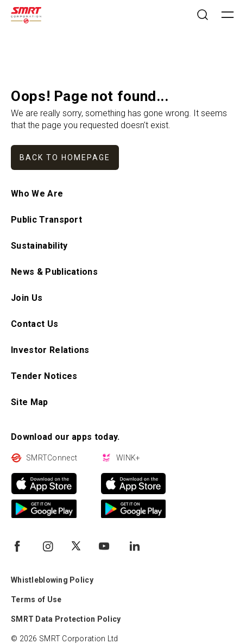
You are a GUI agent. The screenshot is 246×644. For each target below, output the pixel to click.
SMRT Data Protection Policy (66, 619)
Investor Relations (50, 350)
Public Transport (46, 220)
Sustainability (39, 246)
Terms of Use (36, 599)
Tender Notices (44, 376)
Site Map (30, 402)
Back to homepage (65, 157)
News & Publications (54, 272)
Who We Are (37, 194)
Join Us (27, 298)
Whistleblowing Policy (52, 580)
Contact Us (34, 324)
